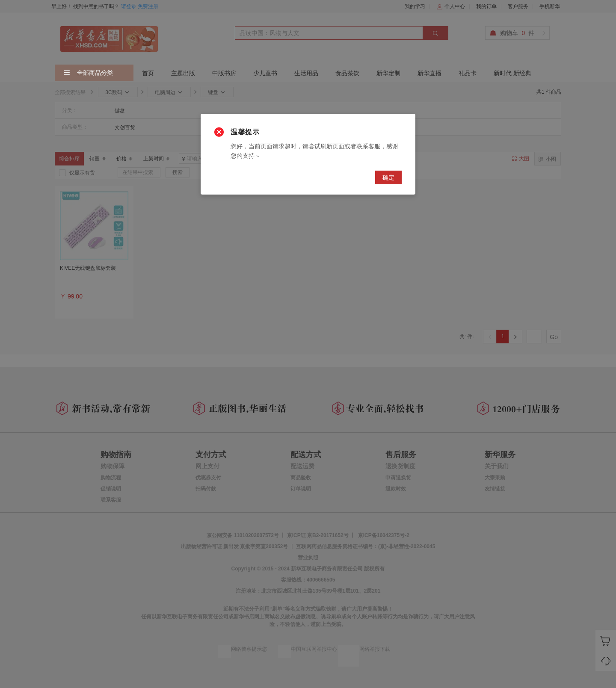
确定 (388, 177)
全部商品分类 (88, 73)
